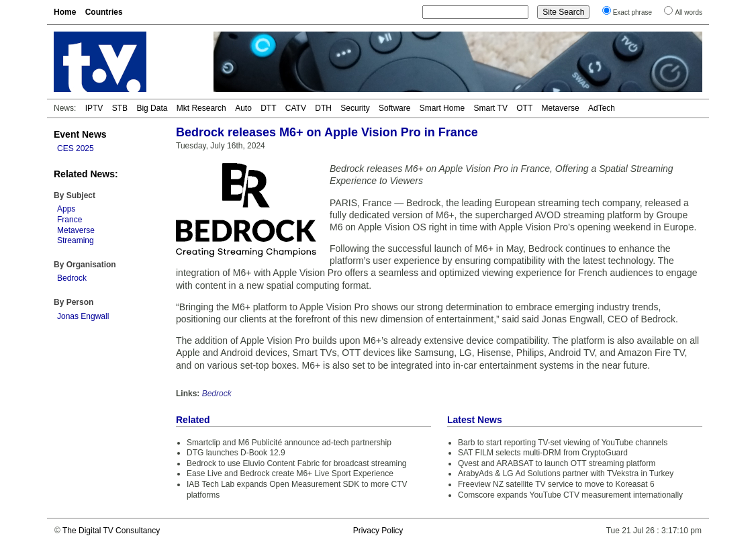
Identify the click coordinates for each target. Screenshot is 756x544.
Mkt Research (201, 108)
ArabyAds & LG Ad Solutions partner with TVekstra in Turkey (566, 473)
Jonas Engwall (83, 316)
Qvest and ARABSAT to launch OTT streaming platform (557, 463)
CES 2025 (76, 148)
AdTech (602, 108)
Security (355, 108)
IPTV (94, 108)
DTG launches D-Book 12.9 (236, 453)
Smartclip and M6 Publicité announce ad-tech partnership (289, 443)
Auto (243, 108)
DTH (323, 108)
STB (120, 108)
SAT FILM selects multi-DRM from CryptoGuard (543, 453)
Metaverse (561, 108)
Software (394, 108)
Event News (80, 134)
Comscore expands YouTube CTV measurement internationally (570, 495)
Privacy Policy (378, 531)
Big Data (152, 108)
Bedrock (72, 278)
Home (65, 12)
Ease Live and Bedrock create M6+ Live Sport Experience (290, 473)
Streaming (76, 240)
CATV (296, 108)
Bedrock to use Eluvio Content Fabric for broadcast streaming (297, 463)
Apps (66, 209)
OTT (524, 108)
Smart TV (490, 108)
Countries (104, 12)
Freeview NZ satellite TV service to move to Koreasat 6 (556, 484)
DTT (268, 108)
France (69, 220)
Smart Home (442, 108)
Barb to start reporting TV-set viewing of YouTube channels (563, 443)
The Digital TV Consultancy (111, 531)
